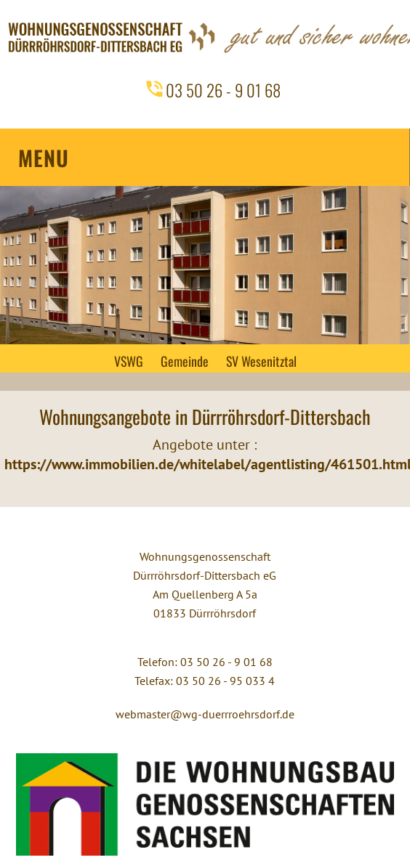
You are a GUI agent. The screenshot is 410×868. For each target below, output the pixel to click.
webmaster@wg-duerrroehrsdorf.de (205, 714)
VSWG (129, 361)
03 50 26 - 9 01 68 (223, 90)
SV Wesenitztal (261, 361)
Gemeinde (185, 361)
